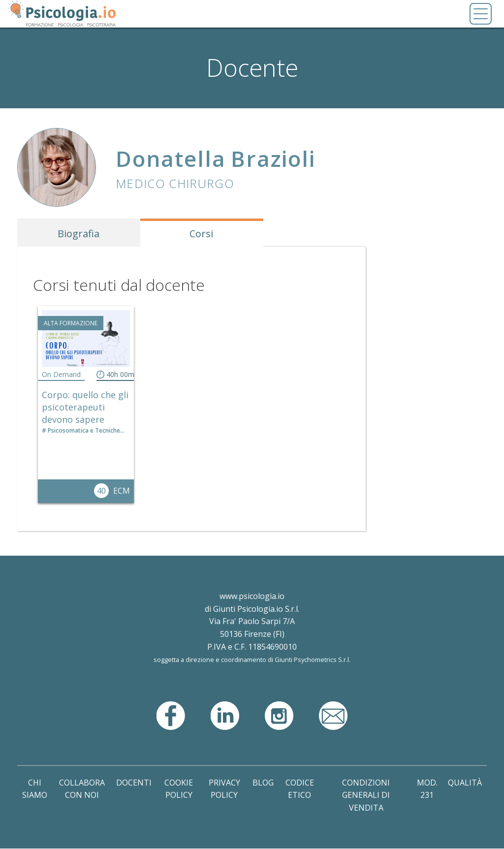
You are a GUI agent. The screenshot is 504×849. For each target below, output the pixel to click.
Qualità (465, 783)
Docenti (134, 783)
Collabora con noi (82, 789)
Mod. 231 (427, 789)
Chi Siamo (35, 789)
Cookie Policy (179, 789)
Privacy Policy (224, 789)
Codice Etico (300, 789)
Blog (263, 783)
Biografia (79, 234)
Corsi (201, 234)
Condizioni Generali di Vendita (366, 795)
